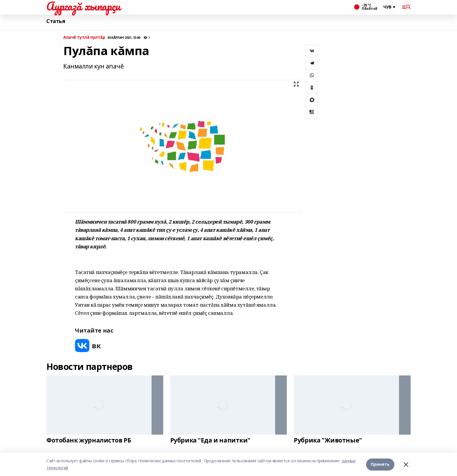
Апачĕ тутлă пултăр (84, 37)
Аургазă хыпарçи (83, 6)
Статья (56, 21)
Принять (380, 464)
